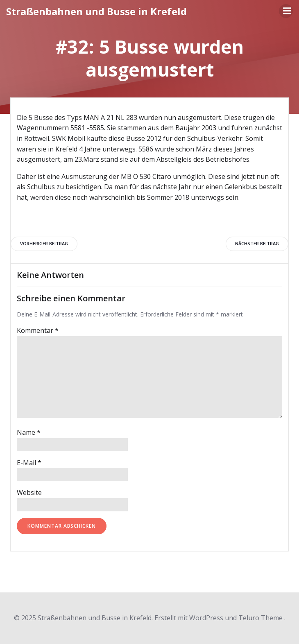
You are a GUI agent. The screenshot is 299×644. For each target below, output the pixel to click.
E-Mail (29, 463)
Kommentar (38, 330)
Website (29, 493)
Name (29, 432)
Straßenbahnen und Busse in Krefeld (96, 11)
